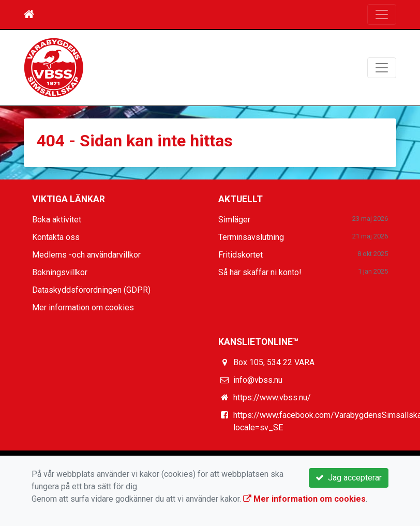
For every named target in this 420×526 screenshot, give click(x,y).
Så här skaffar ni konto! (260, 272)
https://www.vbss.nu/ (272, 397)
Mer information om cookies (83, 307)
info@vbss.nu (258, 380)
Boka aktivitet (57, 220)
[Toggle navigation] (382, 14)
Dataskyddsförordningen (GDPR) (91, 290)
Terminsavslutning (251, 237)
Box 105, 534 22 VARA (274, 362)
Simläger (234, 220)
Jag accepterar (349, 478)
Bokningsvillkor (60, 272)
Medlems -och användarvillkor (86, 255)
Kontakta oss (56, 237)
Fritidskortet (241, 255)
